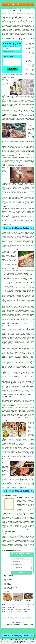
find (6, 534)
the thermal (23, 96)
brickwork (16, 104)
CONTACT (28, 8)
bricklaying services (27, 529)
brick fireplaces (14, 523)
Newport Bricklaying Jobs (9, 607)
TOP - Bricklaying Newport (9, 614)
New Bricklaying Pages (12, 629)
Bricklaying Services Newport (12, 551)
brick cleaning (10, 515)
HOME (18, 8)
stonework (31, 517)
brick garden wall (17, 295)
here (8, 548)
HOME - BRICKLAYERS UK (18, 622)
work (33, 153)
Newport (23, 232)
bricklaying (5, 183)
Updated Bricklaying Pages (26, 629)
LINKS (21, 8)
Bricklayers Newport (22, 614)
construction (12, 140)
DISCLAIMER (32, 8)
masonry (10, 512)
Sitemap (3, 629)
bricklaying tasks (7, 525)
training (31, 146)
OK (21, 643)
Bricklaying (5, 232)
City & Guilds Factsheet (26, 456)
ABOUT (24, 8)
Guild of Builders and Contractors (22, 219)
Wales (21, 525)
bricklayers (30, 126)
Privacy (33, 632)
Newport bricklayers (22, 498)
